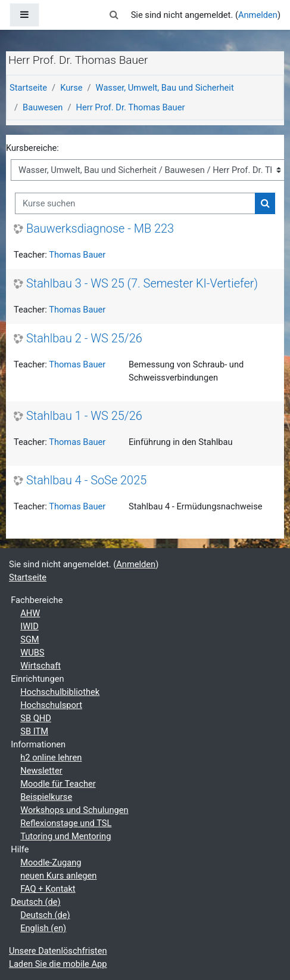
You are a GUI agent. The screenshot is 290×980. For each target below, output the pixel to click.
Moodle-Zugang (51, 862)
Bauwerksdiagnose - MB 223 (100, 229)
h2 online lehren (51, 758)
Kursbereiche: (32, 148)
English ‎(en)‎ (43, 928)
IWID (29, 626)
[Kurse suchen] (135, 203)
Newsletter (41, 771)
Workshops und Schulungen (74, 810)
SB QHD (36, 718)
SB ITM (34, 731)
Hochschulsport (51, 705)
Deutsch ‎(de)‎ (35, 902)
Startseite (28, 88)
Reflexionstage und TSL (66, 823)
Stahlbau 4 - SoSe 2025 (86, 480)
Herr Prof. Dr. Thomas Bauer (131, 107)
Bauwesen (43, 107)
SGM (29, 639)
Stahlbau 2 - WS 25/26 (84, 338)
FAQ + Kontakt (48, 889)
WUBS (32, 653)
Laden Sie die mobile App (58, 964)
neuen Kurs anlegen (58, 876)
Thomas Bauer (77, 255)
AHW (30, 613)
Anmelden (258, 15)
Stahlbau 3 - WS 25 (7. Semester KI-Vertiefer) (142, 284)
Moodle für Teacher (58, 784)
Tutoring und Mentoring (66, 836)
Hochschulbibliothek (60, 692)
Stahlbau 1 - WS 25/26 (84, 416)
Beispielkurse (46, 797)
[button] (114, 15)
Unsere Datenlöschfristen (58, 951)
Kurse (71, 88)
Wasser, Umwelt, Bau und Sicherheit (165, 88)
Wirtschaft (40, 666)
